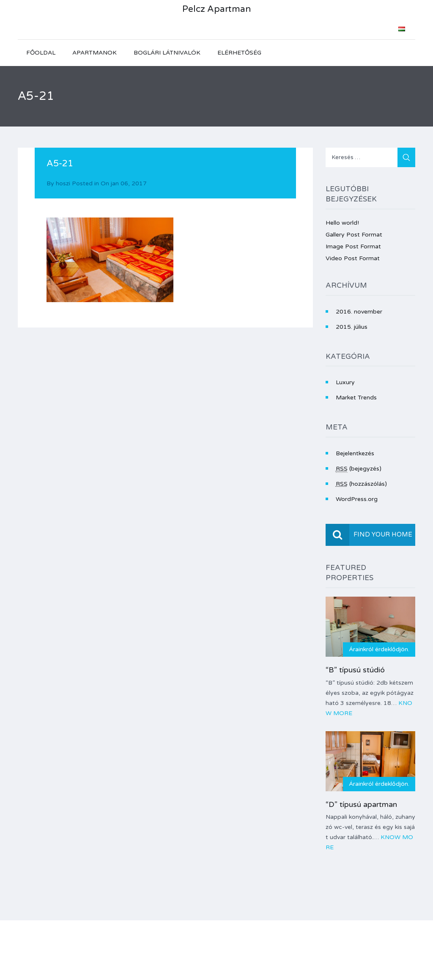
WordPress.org (357, 499)
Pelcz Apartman (216, 9)
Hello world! (342, 223)
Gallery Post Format (354, 235)
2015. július (352, 327)
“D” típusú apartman (361, 804)
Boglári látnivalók (167, 53)
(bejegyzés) (359, 469)
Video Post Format (353, 258)
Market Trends (356, 398)
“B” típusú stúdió (355, 670)
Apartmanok (95, 53)
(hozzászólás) (361, 484)
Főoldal (41, 53)
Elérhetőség (239, 53)
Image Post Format (353, 246)
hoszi (63, 183)
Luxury (345, 382)
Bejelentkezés (355, 453)
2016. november (359, 312)
